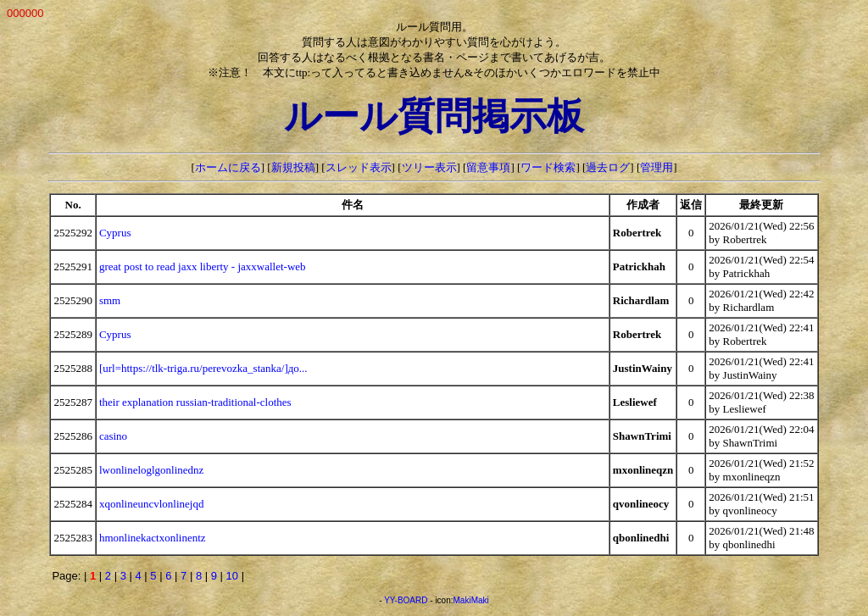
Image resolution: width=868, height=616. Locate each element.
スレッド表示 (359, 167)
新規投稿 (293, 167)
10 (232, 576)
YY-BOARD (406, 600)
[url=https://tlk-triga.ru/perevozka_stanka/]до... (203, 368)
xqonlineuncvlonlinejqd (151, 504)
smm (110, 300)
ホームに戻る (228, 167)
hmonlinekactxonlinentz (153, 538)
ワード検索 (548, 167)
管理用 (657, 167)
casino (113, 436)
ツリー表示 (429, 167)
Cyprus (115, 233)
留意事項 (488, 167)
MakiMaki (471, 600)
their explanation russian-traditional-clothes (195, 402)
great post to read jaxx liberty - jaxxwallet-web (203, 266)
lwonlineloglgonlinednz (151, 470)
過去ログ (608, 167)
